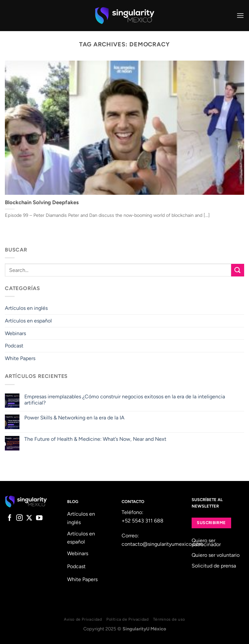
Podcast (14, 346)
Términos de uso (169, 619)
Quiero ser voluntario (216, 555)
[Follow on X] (29, 518)
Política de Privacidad (127, 619)
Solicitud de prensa (214, 566)
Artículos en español (28, 321)
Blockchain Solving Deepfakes (42, 202)
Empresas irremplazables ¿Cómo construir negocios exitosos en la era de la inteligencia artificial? (125, 400)
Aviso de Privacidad (83, 619)
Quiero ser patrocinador (206, 542)
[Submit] (238, 270)
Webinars (15, 333)
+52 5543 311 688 (142, 521)
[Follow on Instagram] (19, 518)
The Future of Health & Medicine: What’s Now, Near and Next (95, 439)
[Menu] (240, 15)
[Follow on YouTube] (39, 518)
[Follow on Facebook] (10, 518)
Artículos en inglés (26, 308)
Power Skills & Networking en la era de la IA (74, 418)
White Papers (20, 358)
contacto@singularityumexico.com (162, 544)
